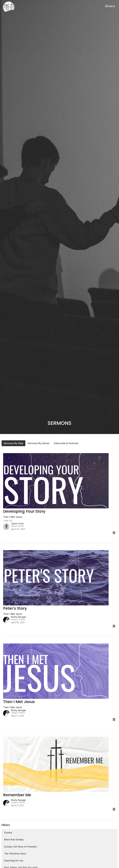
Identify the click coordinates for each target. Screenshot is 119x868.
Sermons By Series (39, 443)
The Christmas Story (15, 854)
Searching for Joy (14, 860)
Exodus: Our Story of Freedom (21, 847)
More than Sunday (14, 839)
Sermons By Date (13, 443)
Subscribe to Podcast (66, 443)
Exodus (8, 833)
